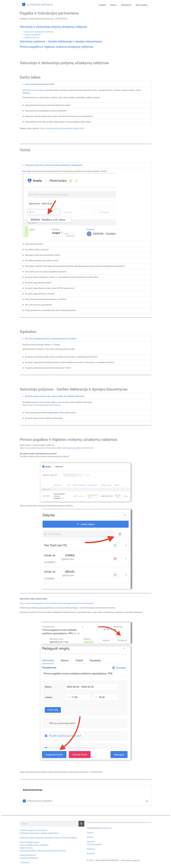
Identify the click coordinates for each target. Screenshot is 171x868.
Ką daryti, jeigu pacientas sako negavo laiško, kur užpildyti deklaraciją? (55, 396)
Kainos (113, 5)
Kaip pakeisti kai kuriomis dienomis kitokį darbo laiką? (48, 105)
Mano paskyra (142, 5)
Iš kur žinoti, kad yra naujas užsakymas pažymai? (46, 272)
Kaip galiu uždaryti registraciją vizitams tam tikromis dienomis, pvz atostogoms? (59, 116)
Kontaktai (91, 853)
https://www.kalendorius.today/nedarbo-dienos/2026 (62, 128)
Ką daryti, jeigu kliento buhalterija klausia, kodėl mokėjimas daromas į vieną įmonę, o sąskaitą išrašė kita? (70, 362)
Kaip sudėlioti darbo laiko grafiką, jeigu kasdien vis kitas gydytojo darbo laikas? (58, 122)
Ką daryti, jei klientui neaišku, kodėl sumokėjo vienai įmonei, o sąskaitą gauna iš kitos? (61, 357)
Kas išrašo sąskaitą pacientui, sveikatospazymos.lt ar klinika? (51, 339)
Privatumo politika (94, 844)
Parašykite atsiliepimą (29, 858)
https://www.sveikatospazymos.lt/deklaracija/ (41, 405)
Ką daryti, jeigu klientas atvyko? (38, 283)
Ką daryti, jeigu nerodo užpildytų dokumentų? (44, 418)
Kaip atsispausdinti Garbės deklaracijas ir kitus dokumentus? (51, 413)
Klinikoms (91, 849)
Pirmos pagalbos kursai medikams (34, 845)
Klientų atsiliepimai (28, 855)
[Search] (81, 824)
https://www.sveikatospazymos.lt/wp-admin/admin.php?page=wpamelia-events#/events (57, 448)
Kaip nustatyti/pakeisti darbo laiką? (40, 84)
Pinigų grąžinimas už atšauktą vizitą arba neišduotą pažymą (50, 310)
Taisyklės (91, 842)
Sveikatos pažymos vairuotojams (34, 830)
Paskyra (90, 833)
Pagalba (102, 5)
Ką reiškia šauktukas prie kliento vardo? (42, 261)
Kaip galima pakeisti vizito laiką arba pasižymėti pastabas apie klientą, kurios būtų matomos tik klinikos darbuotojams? (75, 266)
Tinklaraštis (25, 863)
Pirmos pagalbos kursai (30, 842)
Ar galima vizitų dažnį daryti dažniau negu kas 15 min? (48, 368)
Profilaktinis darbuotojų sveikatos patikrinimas (39, 833)
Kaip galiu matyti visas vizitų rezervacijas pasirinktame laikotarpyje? (54, 165)
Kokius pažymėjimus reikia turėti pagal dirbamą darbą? (43, 851)
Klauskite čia (106, 828)
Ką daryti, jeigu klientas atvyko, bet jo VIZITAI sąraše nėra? (50, 288)
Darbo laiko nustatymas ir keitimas (39, 32)
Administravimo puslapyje (33, 90)
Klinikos (90, 837)
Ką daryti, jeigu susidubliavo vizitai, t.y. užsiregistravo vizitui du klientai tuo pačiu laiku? (62, 277)
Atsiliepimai (126, 5)
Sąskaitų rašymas (32, 37)
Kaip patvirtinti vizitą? (34, 244)
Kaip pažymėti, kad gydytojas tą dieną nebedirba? (46, 111)
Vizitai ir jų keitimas (33, 35)
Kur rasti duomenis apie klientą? (39, 305)
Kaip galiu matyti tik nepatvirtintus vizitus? (43, 255)
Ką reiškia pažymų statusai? (37, 250)
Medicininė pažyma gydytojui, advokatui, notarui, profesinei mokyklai (48, 838)
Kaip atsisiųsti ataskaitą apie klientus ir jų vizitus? (46, 299)
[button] (86, 84)
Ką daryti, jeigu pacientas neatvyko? (40, 294)
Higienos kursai (26, 848)
